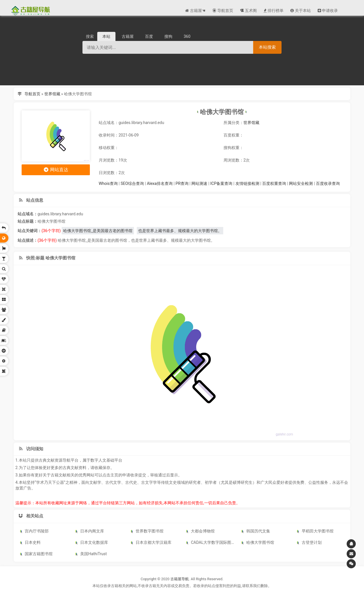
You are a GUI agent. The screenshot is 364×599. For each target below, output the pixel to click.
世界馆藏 (52, 94)
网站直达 (56, 170)
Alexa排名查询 (160, 183)
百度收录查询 (328, 183)
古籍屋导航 (180, 579)
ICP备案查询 (222, 183)
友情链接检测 (247, 183)
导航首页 (32, 94)
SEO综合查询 (132, 183)
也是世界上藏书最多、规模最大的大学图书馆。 (180, 231)
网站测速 (199, 183)
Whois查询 (108, 183)
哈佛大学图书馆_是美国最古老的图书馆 (98, 231)
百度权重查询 (274, 183)
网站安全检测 (301, 183)
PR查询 (182, 183)
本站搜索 (267, 47)
